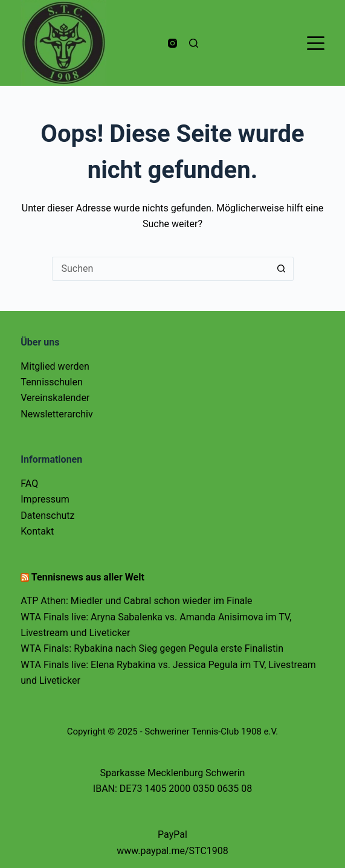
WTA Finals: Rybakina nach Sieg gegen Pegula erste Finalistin (152, 648)
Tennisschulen (52, 382)
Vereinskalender (55, 398)
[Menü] (316, 43)
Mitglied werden (55, 366)
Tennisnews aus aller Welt (88, 577)
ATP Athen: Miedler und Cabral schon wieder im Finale (136, 601)
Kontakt (37, 531)
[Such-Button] (282, 269)
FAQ (29, 484)
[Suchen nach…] (161, 269)
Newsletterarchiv (56, 414)
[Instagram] (172, 43)
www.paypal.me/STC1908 (172, 851)
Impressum (45, 499)
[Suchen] (194, 43)
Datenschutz (47, 516)
